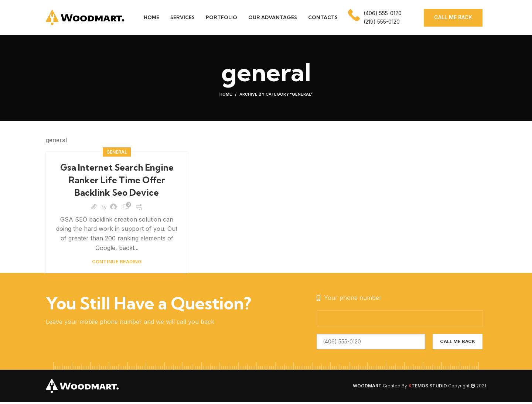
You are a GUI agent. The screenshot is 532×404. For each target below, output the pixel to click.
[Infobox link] (375, 19)
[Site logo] (86, 18)
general (117, 154)
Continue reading (117, 263)
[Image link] (83, 387)
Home (226, 96)
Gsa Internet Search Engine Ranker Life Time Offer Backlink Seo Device (117, 182)
